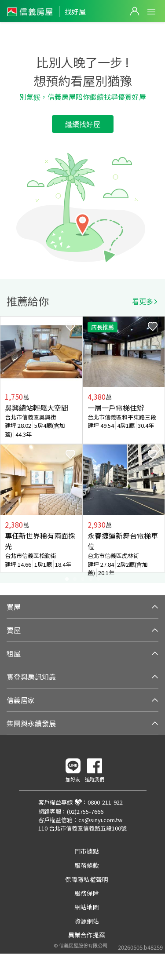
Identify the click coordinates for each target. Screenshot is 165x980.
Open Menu (151, 12)
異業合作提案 (87, 935)
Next (158, 449)
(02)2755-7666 (85, 811)
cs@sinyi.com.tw (100, 820)
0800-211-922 (105, 802)
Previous (7, 449)
